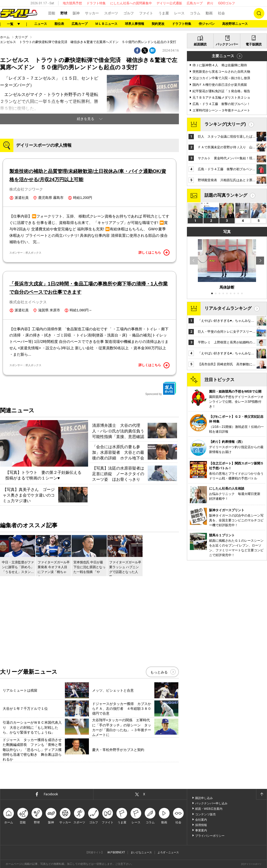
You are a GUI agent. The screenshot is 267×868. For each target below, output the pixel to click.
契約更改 (158, 24)
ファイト (146, 13)
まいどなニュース (141, 852)
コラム (195, 13)
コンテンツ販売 (205, 814)
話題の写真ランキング (226, 195)
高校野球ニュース (235, 24)
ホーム (5, 37)
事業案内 (201, 830)
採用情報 (201, 825)
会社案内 (201, 820)
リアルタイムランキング (228, 308)
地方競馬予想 (72, 3)
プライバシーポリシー (210, 836)
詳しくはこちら (154, 253)
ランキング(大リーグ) (225, 124)
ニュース (41, 24)
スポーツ (111, 13)
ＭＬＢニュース (106, 24)
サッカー (92, 13)
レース (179, 13)
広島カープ (195, 3)
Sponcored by (161, 389)
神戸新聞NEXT (116, 852)
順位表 (59, 24)
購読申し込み (204, 798)
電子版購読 (254, 44)
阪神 (76, 13)
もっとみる (159, 672)
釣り (210, 3)
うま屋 (164, 13)
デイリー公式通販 (169, 3)
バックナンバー (227, 44)
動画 (209, 13)
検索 (259, 13)
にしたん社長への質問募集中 (131, 3)
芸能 (52, 13)
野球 (64, 13)
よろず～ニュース (168, 852)
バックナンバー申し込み (211, 803)
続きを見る (86, 119)
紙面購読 (200, 44)
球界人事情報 (135, 24)
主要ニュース (223, 56)
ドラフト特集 (96, 3)
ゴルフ (129, 13)
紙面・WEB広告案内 (209, 809)
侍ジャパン (207, 24)
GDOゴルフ (227, 3)
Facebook (51, 794)
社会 (221, 13)
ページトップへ (261, 794)
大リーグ (21, 37)
